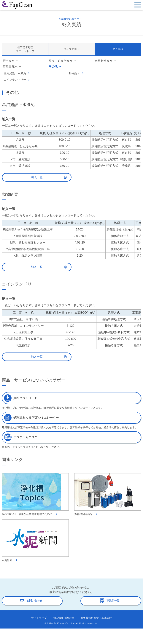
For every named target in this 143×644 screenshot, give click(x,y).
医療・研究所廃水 (61, 61)
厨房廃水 (9, 61)
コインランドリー (15, 80)
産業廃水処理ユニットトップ (25, 49)
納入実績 (118, 49)
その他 (53, 67)
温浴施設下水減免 (15, 73)
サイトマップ (39, 618)
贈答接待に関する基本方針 (96, 618)
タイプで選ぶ (71, 49)
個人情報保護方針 (64, 618)
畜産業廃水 (10, 67)
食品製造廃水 (104, 61)
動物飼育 (74, 73)
